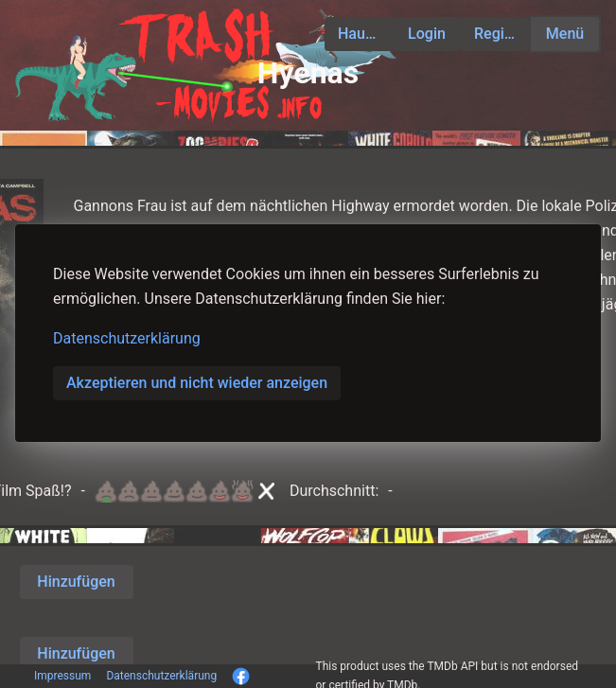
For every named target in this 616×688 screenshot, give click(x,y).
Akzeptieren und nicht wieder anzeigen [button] (197, 383)
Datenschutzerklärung (127, 338)
